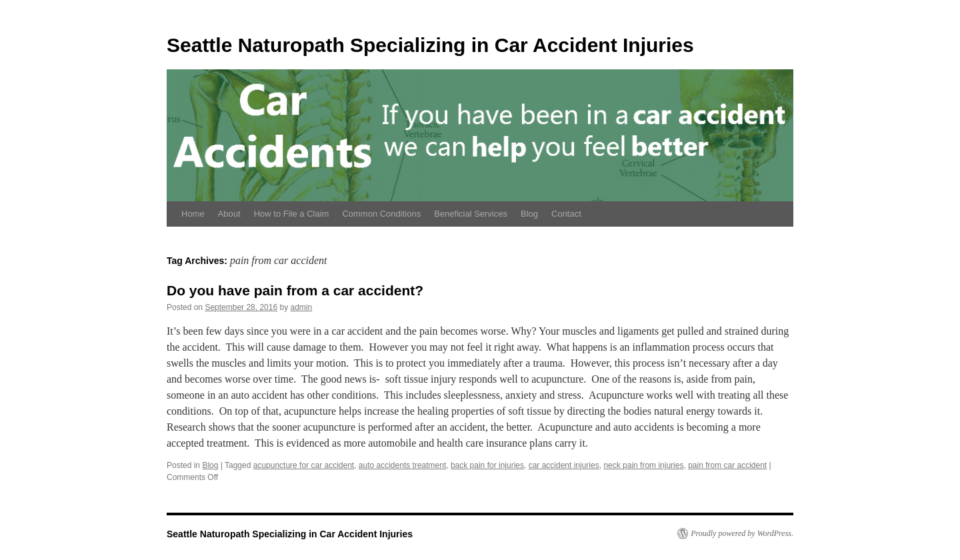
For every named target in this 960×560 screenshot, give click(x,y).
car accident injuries (564, 465)
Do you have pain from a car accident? (295, 290)
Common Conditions (381, 214)
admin (302, 307)
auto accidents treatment (402, 465)
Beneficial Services (471, 214)
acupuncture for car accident (304, 465)
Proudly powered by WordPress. (742, 533)
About (229, 214)
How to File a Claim (292, 214)
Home (193, 214)
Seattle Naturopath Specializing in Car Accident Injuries (430, 45)
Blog (529, 214)
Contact (566, 214)
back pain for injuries (487, 465)
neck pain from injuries (643, 465)
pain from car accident (727, 465)
